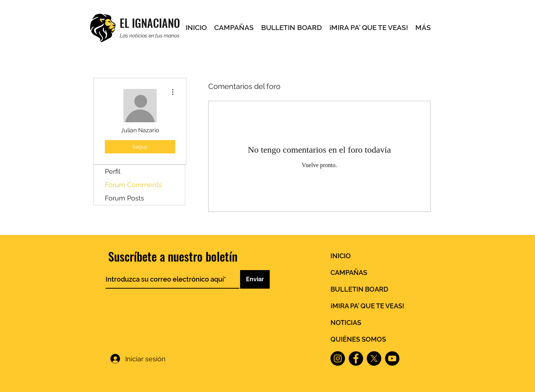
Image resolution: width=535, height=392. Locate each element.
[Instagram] (338, 358)
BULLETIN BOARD (359, 289)
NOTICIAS (346, 323)
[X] (374, 358)
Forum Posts (124, 198)
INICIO (341, 256)
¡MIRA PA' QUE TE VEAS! (367, 306)
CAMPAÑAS (349, 273)
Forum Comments (133, 185)
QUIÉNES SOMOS (358, 339)
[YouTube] (392, 358)
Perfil (113, 171)
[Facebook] (356, 358)
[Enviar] (255, 279)
